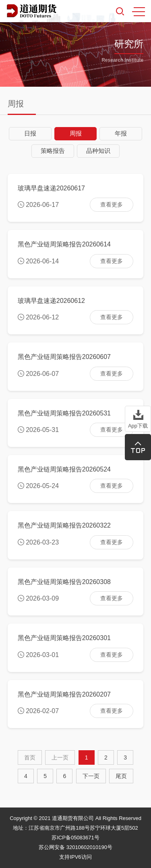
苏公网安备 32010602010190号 (75, 847)
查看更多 (112, 204)
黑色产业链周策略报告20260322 (64, 525)
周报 (76, 133)
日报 (30, 133)
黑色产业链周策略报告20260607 (64, 357)
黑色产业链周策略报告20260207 (64, 694)
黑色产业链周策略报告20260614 (64, 244)
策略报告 (53, 151)
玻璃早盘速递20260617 (51, 188)
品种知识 (98, 151)
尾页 (121, 776)
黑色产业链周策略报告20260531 (64, 413)
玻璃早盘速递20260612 (51, 301)
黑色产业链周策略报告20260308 (64, 582)
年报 (121, 133)
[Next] (91, 776)
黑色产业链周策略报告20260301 (64, 638)
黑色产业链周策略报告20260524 (64, 469)
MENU (139, 12)
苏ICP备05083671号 (75, 838)
